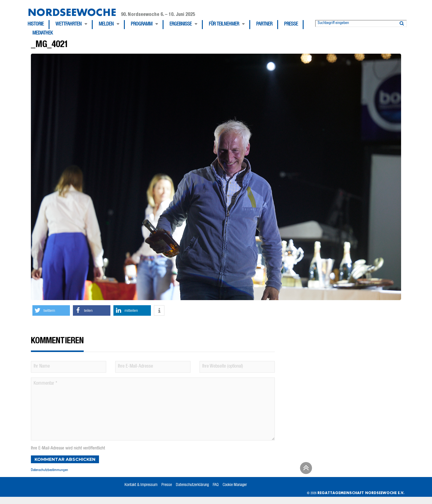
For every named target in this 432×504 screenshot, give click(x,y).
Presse (291, 25)
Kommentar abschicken (65, 459)
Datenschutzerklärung (192, 485)
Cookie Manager (235, 485)
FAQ (216, 485)
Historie (36, 25)
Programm (142, 25)
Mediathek (43, 34)
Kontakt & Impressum (141, 485)
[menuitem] (39, 25)
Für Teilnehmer (224, 25)
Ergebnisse (181, 25)
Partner (264, 25)
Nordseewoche (72, 12)
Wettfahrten (69, 25)
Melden (106, 25)
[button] (51, 310)
